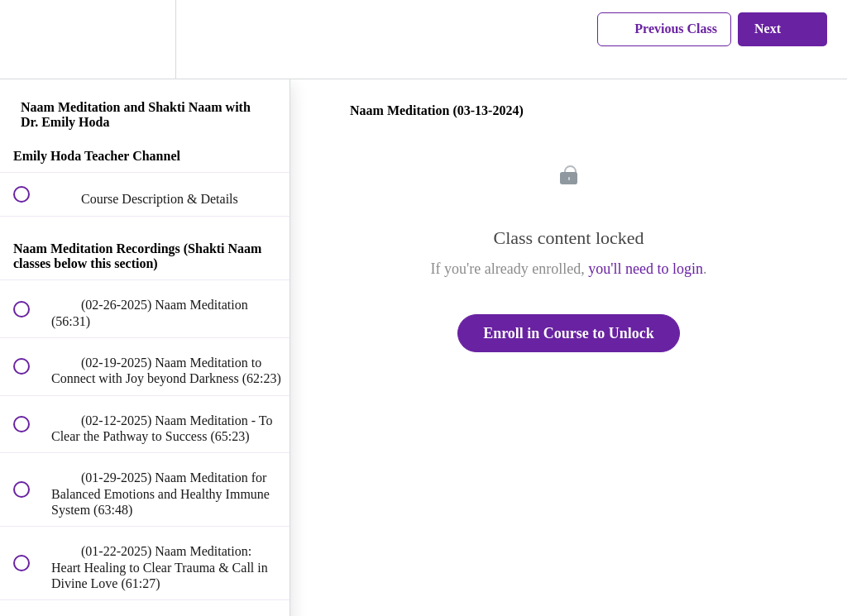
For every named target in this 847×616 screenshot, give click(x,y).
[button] (31, 39)
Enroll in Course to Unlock (569, 333)
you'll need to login (646, 269)
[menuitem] (145, 39)
